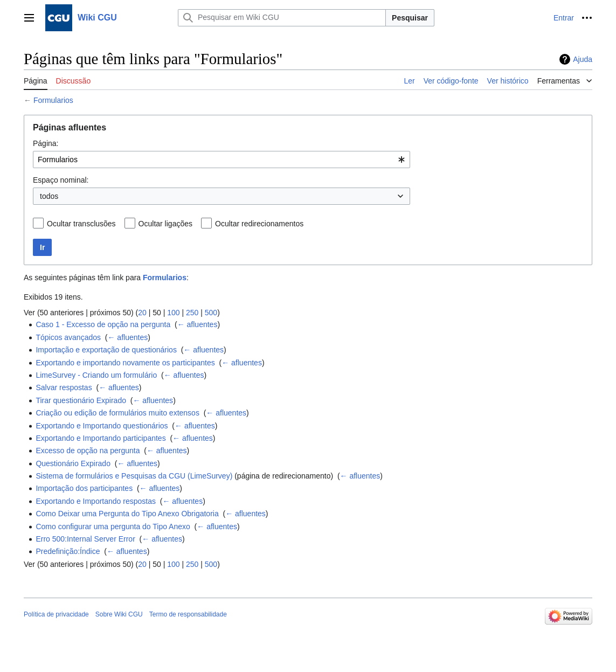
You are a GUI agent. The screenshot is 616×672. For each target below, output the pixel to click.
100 (173, 313)
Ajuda (583, 59)
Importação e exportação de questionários (106, 350)
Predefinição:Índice (68, 551)
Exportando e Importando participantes (101, 438)
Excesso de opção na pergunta (88, 451)
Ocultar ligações (165, 224)
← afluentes (198, 324)
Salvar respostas (64, 387)
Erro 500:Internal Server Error (85, 539)
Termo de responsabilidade (188, 614)
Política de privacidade (56, 614)
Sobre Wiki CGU (119, 614)
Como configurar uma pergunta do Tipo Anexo (113, 526)
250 (192, 313)
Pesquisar (410, 18)
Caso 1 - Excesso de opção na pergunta (103, 324)
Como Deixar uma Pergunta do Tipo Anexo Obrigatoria (127, 514)
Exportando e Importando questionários (102, 426)
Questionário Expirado (73, 463)
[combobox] (222, 160)
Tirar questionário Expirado (81, 400)
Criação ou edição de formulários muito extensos (117, 413)
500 (211, 313)
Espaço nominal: (61, 180)
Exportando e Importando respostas (96, 501)
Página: (46, 143)
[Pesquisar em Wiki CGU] (282, 18)
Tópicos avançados (68, 337)
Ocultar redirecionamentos (259, 224)
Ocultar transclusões (81, 224)
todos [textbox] (49, 196)
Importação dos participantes (84, 488)
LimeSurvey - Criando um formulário (96, 375)
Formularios (53, 100)
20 (142, 313)
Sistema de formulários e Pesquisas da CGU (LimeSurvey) (134, 476)
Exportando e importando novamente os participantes (125, 363)
